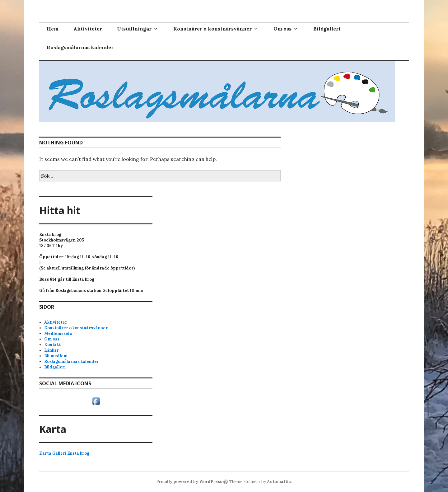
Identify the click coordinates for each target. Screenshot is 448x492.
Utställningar (134, 29)
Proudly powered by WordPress (189, 482)
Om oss (282, 29)
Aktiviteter (88, 29)
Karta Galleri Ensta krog (64, 453)
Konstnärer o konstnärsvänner (212, 29)
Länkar (51, 350)
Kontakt (52, 345)
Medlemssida (58, 333)
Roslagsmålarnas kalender (80, 47)
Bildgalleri (327, 29)
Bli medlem (56, 356)
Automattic (279, 482)
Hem (53, 29)
